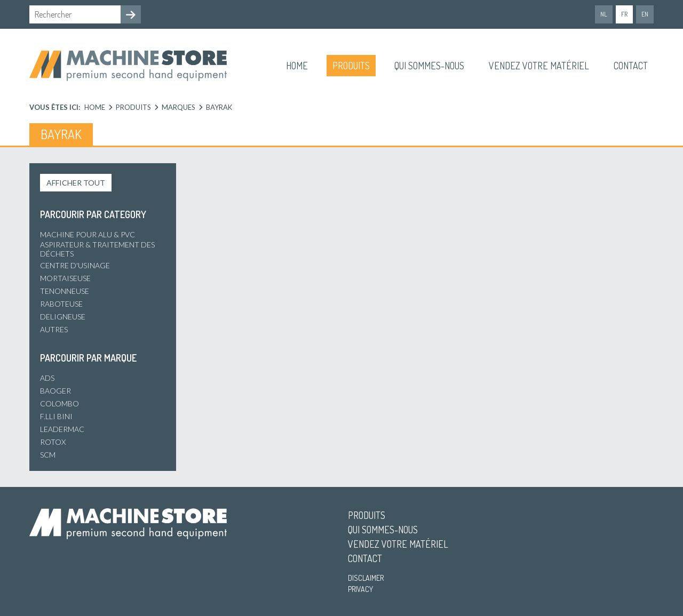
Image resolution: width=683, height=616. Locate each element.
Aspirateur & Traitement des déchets (97, 249)
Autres (54, 329)
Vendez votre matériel (539, 66)
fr (624, 14)
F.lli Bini (56, 416)
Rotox (53, 442)
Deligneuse (63, 317)
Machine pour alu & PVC (88, 234)
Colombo (59, 403)
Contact (631, 66)
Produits (351, 66)
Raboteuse (61, 304)
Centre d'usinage (75, 265)
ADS (47, 378)
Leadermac (62, 429)
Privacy (360, 589)
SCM (48, 455)
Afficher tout (76, 183)
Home (297, 66)
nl (604, 14)
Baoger (55, 391)
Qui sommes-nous (429, 66)
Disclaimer (366, 578)
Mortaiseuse (65, 278)
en (645, 14)
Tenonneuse (65, 291)
